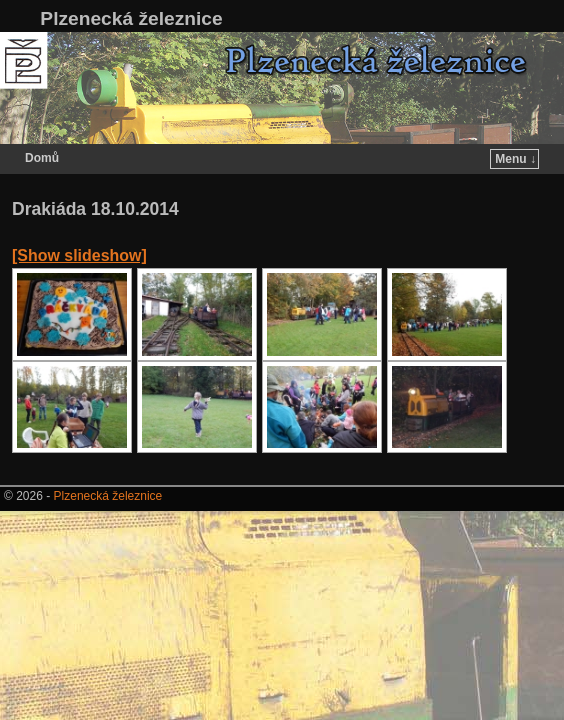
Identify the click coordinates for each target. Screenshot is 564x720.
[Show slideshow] (79, 255)
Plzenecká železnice (131, 18)
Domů (42, 158)
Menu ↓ (515, 159)
